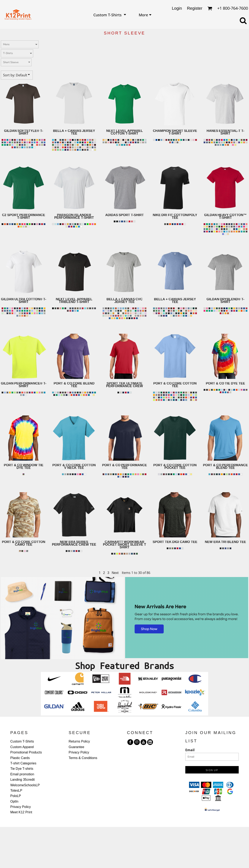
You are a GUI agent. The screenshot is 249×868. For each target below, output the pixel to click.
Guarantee (76, 747)
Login (177, 8)
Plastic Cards (20, 758)
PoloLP (16, 796)
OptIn (14, 801)
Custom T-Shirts (22, 741)
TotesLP (16, 791)
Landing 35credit (22, 780)
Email (190, 750)
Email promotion (22, 774)
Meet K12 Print (21, 812)
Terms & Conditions (83, 758)
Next (115, 573)
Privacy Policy (21, 807)
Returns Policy (79, 741)
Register (195, 8)
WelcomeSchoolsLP (25, 785)
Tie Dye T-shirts (22, 769)
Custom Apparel (22, 747)
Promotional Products (26, 752)
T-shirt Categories (23, 763)
